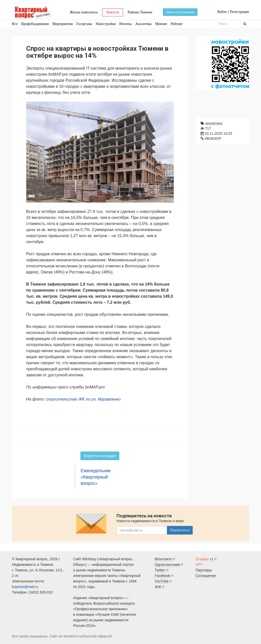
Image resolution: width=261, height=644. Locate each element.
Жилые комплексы (84, 12)
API (198, 565)
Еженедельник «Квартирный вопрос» (96, 477)
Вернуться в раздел (100, 456)
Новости (113, 12)
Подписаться (180, 530)
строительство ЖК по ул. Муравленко (83, 399)
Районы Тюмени (140, 12)
